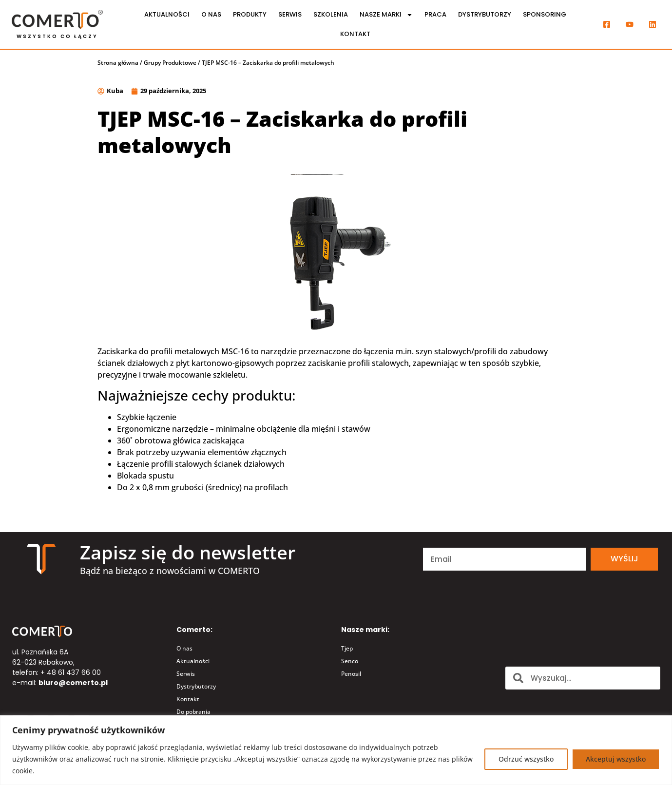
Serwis (290, 14)
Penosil (351, 674)
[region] (336, 750)
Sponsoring (545, 14)
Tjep (347, 648)
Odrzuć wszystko (526, 759)
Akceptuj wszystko (616, 759)
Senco (350, 661)
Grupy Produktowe (170, 63)
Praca (435, 14)
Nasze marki (386, 15)
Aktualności (167, 14)
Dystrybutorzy (485, 14)
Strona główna (118, 63)
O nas (211, 14)
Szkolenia (331, 14)
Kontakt (355, 34)
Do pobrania (193, 712)
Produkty (250, 14)
